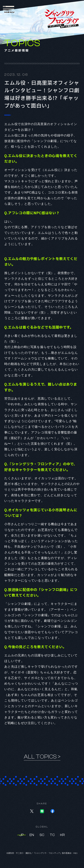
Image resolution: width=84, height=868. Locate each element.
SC (42, 835)
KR (62, 835)
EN (32, 835)
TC (52, 835)
